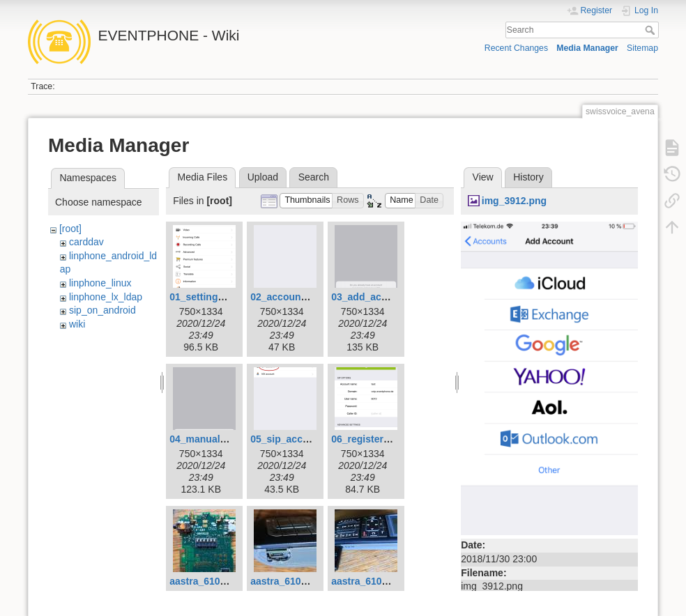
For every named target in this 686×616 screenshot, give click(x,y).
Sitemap (642, 48)
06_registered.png (373, 439)
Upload (263, 177)
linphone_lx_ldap (106, 297)
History (528, 177)
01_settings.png (207, 297)
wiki (77, 324)
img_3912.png (514, 201)
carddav (86, 242)
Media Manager (587, 48)
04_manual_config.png (222, 439)
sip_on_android (102, 310)
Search (651, 30)
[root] (70, 229)
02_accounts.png (290, 297)
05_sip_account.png (297, 439)
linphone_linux (100, 283)
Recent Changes (516, 48)
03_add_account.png (380, 297)
